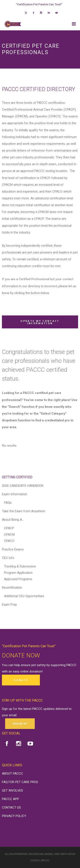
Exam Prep (9, 605)
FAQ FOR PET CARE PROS (20, 782)
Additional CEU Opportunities (24, 596)
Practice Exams (13, 549)
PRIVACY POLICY (14, 816)
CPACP (9, 528)
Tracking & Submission (20, 566)
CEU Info (8, 558)
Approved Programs (18, 579)
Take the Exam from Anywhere (23, 511)
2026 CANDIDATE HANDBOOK (23, 486)
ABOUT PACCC (12, 774)
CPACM (9, 535)
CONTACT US (11, 808)
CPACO (9, 541)
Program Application (18, 573)
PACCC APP (10, 799)
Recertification (12, 588)
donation (36, 671)
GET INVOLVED (12, 791)
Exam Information (15, 494)
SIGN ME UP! (20, 724)
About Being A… (13, 520)
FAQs (8, 503)
